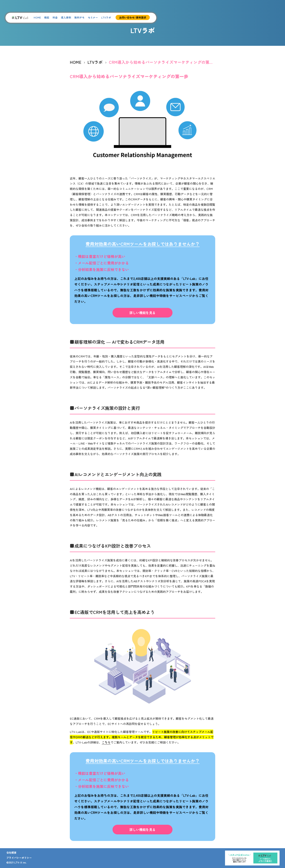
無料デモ (79, 17)
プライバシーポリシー (19, 858)
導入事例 (66, 17)
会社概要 (11, 853)
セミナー (93, 17)
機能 (47, 17)
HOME (37, 17)
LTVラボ (106, 17)
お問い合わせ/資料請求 (133, 17)
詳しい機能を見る (142, 313)
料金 (55, 17)
